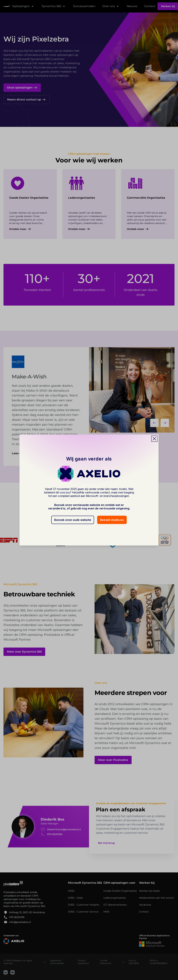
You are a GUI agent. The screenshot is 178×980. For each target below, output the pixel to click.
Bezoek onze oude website (73, 520)
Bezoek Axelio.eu (112, 520)
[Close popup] (154, 439)
